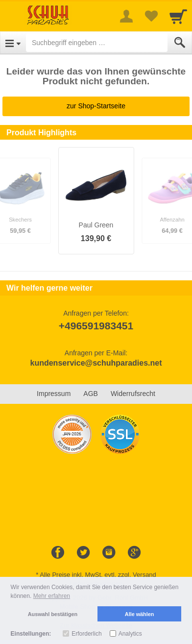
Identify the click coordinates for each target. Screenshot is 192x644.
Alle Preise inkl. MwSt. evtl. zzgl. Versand (98, 575)
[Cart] (178, 16)
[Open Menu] (13, 43)
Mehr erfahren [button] (52, 596)
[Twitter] (83, 553)
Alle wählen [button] (139, 614)
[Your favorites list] (151, 16)
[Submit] (180, 43)
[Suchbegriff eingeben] (97, 43)
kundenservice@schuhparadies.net (96, 363)
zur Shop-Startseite (96, 106)
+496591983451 (96, 326)
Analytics (130, 634)
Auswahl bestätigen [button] (53, 614)
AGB (91, 394)
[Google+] (134, 553)
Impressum (54, 394)
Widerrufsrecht (133, 394)
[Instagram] (109, 553)
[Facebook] (58, 553)
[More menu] (126, 16)
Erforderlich (86, 634)
